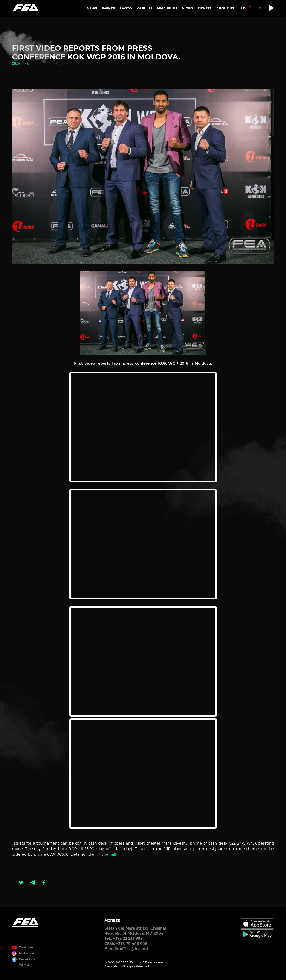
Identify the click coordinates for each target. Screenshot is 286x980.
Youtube (26, 947)
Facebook (27, 959)
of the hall (106, 854)
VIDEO (188, 8)
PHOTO (126, 8)
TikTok (24, 965)
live (245, 8)
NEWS (92, 8)
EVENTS (108, 8)
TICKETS (205, 8)
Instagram (28, 953)
